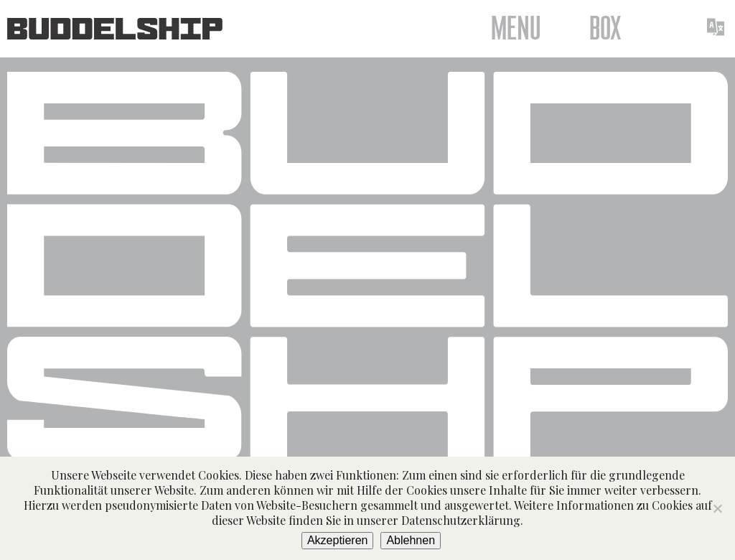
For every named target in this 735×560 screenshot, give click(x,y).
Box (605, 29)
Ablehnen (411, 540)
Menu (516, 29)
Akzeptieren (338, 540)
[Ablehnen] (717, 508)
